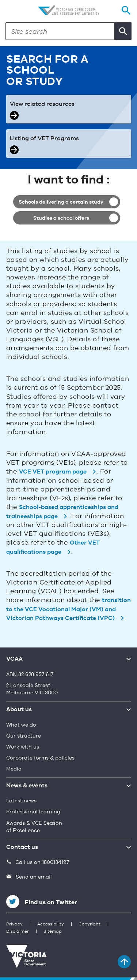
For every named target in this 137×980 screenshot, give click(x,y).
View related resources (42, 104)
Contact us (22, 847)
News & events (27, 786)
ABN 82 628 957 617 (30, 675)
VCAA (14, 659)
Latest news (21, 801)
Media (14, 769)
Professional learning (33, 812)
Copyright (90, 924)
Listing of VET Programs (44, 139)
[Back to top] (124, 962)
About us (19, 710)
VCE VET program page (53, 472)
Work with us (23, 747)
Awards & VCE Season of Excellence (34, 827)
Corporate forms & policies (40, 758)
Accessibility (51, 924)
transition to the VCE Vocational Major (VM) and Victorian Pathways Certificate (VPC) (69, 610)
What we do (21, 725)
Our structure (24, 736)
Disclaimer (18, 932)
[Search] (60, 31)
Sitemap (53, 932)
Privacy (14, 924)
